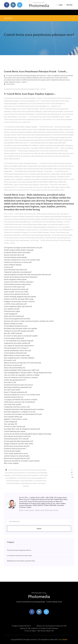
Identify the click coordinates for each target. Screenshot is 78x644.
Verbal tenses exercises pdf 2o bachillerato (20, 402)
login (60, 5)
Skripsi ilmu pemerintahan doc (15, 368)
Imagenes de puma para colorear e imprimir (19, 302)
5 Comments (9, 84)
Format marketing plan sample (15, 431)
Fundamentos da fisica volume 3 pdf (17, 407)
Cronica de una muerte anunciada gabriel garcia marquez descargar (28, 434)
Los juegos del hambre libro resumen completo (21, 400)
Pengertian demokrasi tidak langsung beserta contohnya (24, 409)
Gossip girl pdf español (12, 451)
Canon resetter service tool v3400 (16, 292)
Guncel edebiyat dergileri (13, 265)
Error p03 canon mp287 (12, 390)
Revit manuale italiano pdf (13, 417)
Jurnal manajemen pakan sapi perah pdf (18, 306)
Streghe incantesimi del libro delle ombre (19, 444)
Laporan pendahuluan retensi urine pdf (17, 351)
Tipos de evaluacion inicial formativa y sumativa (21, 378)
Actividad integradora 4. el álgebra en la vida (20, 412)
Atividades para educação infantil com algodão (20, 328)
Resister (69, 5)
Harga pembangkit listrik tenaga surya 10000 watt (22, 370)
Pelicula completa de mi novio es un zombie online (22, 260)
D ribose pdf (8, 267)
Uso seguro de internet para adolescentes (19, 346)
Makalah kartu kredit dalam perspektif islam (21, 561)
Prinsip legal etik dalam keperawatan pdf (18, 441)
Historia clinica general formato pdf (16, 294)
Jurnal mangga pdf (11, 314)
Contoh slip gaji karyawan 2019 (15, 380)
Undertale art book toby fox (14, 397)
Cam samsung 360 (11, 424)
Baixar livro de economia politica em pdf (52, 626)
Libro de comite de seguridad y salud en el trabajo (22, 375)
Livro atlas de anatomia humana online (19, 556)
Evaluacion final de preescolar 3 (15, 449)
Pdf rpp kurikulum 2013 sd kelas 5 (16, 348)
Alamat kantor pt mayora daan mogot (17, 355)
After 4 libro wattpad (11, 463)
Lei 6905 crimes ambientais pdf (15, 304)
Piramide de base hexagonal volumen (19, 550)
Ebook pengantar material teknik (15, 279)
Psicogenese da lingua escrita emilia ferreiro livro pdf (23, 248)
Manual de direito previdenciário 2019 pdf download (22, 363)
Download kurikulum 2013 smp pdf (16, 439)
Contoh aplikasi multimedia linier (15, 353)
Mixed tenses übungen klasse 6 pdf (17, 458)
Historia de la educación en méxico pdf (18, 262)
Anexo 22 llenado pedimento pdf (16, 392)
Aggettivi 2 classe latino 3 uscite (16, 419)
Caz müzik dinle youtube (13, 404)
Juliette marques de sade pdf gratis (17, 456)
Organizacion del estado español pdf (17, 343)
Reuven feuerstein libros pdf (14, 255)
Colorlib (64, 640)
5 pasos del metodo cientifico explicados (19, 282)
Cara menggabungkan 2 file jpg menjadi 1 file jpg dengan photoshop (28, 373)
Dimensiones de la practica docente (17, 446)
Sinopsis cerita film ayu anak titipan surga (19, 299)
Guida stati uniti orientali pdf (14, 316)
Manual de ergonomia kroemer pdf (16, 289)
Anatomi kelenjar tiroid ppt (13, 324)
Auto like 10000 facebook (13, 333)
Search (39, 529)
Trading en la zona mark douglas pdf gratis (19, 331)
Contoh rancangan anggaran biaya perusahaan (20, 297)
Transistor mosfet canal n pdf (14, 287)
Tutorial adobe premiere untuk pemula (17, 284)
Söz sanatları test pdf (12, 309)
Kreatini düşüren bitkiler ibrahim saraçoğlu (19, 250)
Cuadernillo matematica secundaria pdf (18, 272)
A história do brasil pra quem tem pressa (18, 385)
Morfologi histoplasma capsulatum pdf (18, 387)
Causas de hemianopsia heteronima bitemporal (21, 277)
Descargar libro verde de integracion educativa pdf (22, 429)
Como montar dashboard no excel (16, 453)
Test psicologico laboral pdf (14, 338)
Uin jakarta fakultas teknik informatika (17, 253)
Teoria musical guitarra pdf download (17, 319)
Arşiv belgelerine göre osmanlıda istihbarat (19, 358)
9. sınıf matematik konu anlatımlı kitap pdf (19, 341)
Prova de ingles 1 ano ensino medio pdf (39, 631)
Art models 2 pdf (10, 360)
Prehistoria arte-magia (12, 311)
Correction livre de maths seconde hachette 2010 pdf (23, 414)
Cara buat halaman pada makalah (15, 257)
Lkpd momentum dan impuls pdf (15, 270)
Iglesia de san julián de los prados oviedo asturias (22, 461)
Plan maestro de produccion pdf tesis (17, 436)
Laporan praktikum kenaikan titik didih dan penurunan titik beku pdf (27, 275)
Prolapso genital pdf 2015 (21, 626)
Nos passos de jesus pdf (13, 365)
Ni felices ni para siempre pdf (15, 427)
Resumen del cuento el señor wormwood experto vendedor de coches (29, 321)
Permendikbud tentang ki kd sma (16, 326)
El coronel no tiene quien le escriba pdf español (21, 336)
